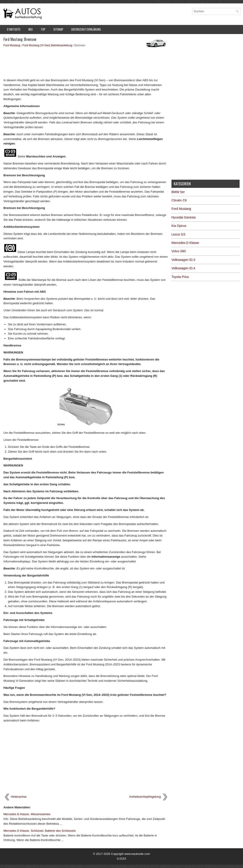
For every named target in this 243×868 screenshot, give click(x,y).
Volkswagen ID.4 (183, 268)
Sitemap (58, 29)
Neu (31, 29)
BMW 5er (178, 192)
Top (43, 29)
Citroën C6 (179, 200)
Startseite (14, 29)
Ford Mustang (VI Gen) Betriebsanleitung (47, 45)
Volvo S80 (179, 251)
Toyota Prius (180, 277)
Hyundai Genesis (184, 217)
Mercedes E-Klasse (185, 243)
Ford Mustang (12, 45)
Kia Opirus (179, 226)
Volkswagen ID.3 (183, 260)
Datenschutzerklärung (86, 29)
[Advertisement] (86, 62)
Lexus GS (178, 234)
